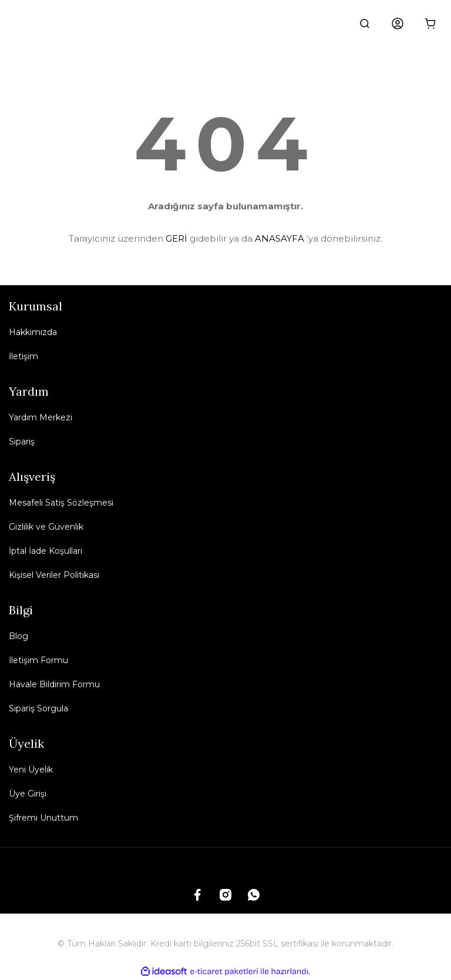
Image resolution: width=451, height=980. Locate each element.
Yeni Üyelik (31, 770)
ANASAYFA (280, 238)
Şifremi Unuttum (43, 818)
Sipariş (22, 441)
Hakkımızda (33, 332)
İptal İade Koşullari (46, 551)
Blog (18, 636)
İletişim (23, 356)
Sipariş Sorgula (38, 708)
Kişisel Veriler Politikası (54, 575)
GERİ (176, 238)
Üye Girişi (28, 794)
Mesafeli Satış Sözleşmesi (61, 503)
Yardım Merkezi (41, 417)
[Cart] (430, 24)
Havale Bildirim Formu (54, 684)
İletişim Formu (38, 660)
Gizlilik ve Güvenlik (46, 527)
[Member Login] (398, 24)
